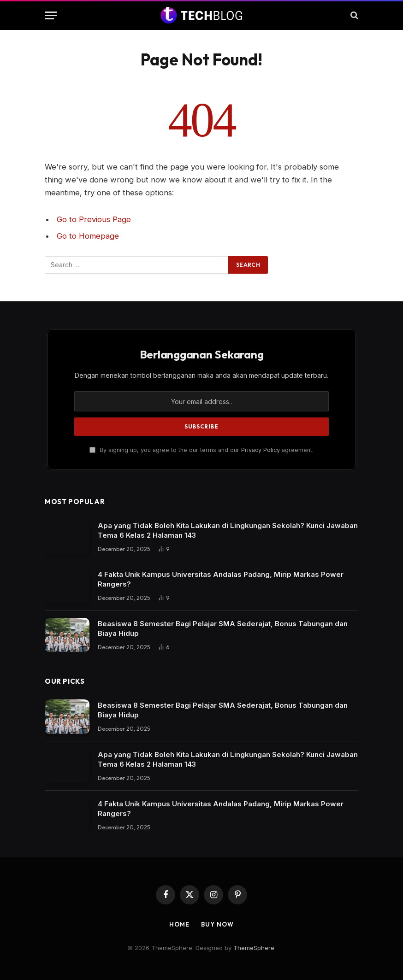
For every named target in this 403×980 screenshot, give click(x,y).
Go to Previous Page (94, 219)
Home (179, 924)
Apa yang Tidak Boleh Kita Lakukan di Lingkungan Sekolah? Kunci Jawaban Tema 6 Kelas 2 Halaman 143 (228, 530)
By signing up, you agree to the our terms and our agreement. (201, 450)
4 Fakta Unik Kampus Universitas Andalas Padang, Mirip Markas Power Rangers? (221, 579)
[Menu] (51, 15)
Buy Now (217, 924)
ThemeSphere (254, 948)
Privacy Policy (261, 450)
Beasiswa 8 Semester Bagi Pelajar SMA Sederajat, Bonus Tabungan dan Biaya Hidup (223, 628)
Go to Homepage (88, 236)
